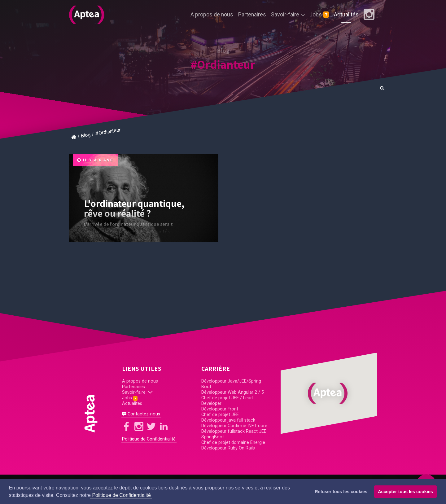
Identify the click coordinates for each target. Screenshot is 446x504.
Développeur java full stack (228, 420)
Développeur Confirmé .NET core (234, 426)
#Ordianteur (223, 64)
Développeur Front (220, 409)
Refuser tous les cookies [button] (341, 492)
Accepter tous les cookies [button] (405, 492)
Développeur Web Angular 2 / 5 (233, 392)
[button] (329, 393)
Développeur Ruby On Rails (228, 448)
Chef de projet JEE (220, 415)
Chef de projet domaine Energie (233, 443)
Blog (86, 135)
